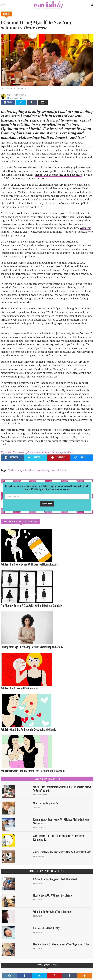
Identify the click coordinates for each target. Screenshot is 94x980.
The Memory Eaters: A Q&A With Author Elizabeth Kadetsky (32, 606)
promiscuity (43, 470)
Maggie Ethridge (38, 827)
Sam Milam (37, 807)
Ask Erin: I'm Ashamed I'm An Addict (19, 688)
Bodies (6, 14)
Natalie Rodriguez (39, 856)
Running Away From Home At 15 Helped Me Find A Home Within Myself (61, 821)
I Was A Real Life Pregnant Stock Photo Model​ (56, 879)
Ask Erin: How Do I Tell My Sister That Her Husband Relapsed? (33, 771)
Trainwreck (15, 470)
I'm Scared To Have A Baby (46, 928)
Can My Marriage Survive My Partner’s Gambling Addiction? (32, 647)
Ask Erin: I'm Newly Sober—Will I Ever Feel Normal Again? (30, 564)
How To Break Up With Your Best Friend (53, 895)
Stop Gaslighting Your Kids (47, 803)
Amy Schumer (59, 470)
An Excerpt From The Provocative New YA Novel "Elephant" (62, 852)
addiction (29, 470)
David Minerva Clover (40, 795)
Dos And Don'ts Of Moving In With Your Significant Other (62, 944)
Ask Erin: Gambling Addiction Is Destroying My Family (28, 729)
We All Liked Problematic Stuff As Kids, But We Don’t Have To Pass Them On (62, 789)
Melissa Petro (13, 95)
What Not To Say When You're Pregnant (53, 912)
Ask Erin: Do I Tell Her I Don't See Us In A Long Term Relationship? (59, 838)
